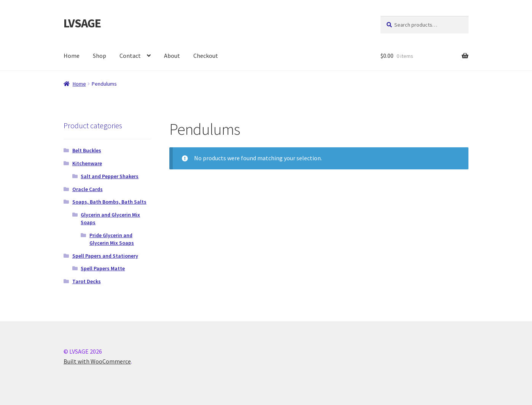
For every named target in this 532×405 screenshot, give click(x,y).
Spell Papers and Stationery (105, 256)
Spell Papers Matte (103, 268)
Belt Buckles (87, 150)
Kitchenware (87, 163)
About (172, 56)
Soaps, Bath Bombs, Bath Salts (109, 202)
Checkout (206, 56)
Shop (100, 56)
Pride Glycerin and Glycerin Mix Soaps (112, 239)
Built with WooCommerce (97, 361)
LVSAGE (82, 23)
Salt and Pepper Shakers (110, 176)
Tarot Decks (87, 281)
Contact (130, 56)
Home (72, 56)
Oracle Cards (88, 189)
